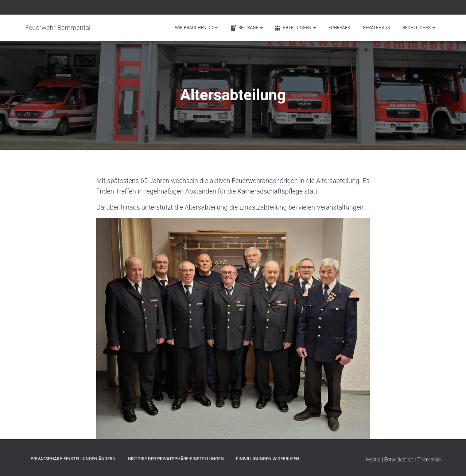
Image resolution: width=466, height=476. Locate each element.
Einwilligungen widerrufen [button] (267, 459)
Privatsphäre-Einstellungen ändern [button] (73, 459)
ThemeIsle (429, 460)
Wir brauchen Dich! (197, 28)
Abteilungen (295, 28)
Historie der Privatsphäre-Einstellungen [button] (176, 459)
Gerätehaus (376, 28)
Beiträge (246, 28)
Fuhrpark (339, 28)
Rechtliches (419, 28)
